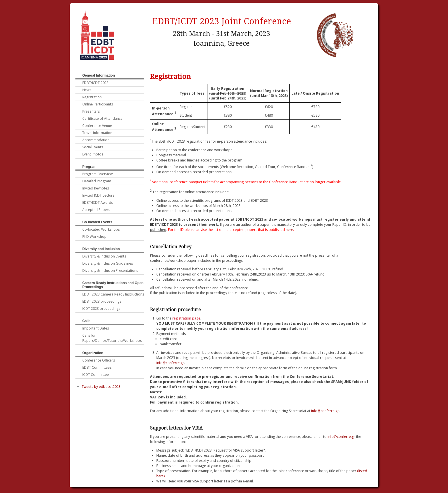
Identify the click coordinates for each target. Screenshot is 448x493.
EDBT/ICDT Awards (98, 202)
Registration (92, 97)
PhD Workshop (94, 236)
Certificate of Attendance (102, 118)
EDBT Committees (97, 367)
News (87, 90)
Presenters (91, 111)
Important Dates (96, 328)
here (289, 230)
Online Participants (98, 104)
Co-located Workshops (101, 229)
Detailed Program (97, 181)
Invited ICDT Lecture (98, 195)
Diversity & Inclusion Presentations (110, 271)
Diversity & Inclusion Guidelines (108, 263)
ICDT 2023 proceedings (101, 309)
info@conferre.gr (170, 363)
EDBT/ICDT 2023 (95, 83)
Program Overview (97, 174)
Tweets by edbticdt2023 (101, 387)
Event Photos (93, 154)
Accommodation (96, 140)
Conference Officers (99, 360)
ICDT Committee (96, 375)
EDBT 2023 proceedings (102, 301)
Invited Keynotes (96, 188)
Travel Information (97, 133)
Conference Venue (97, 126)
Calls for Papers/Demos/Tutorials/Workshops (112, 338)
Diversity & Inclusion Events (104, 256)
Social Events (93, 147)
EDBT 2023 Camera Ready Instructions (113, 294)
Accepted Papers (96, 210)
